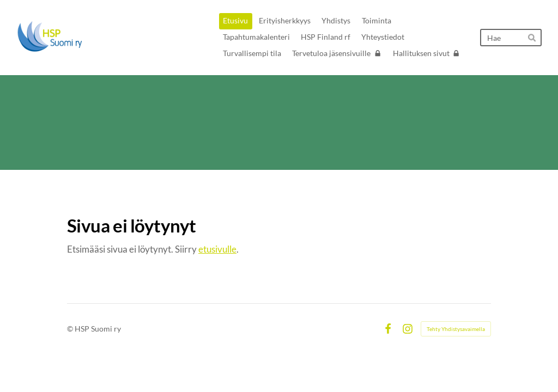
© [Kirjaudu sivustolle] (71, 329)
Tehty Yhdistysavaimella (456, 329)
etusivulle (217, 249)
